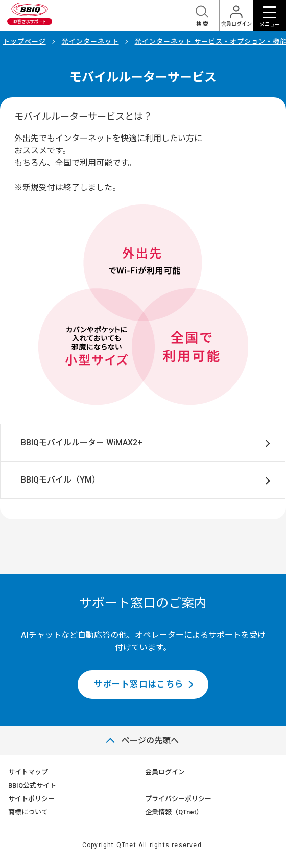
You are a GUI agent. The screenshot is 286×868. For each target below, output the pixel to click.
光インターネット (90, 42)
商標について (28, 812)
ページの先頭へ (150, 740)
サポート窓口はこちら (139, 684)
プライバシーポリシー (178, 799)
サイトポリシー (31, 799)
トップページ (25, 42)
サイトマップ (28, 772)
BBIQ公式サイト (32, 785)
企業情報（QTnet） (174, 812)
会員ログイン (165, 772)
